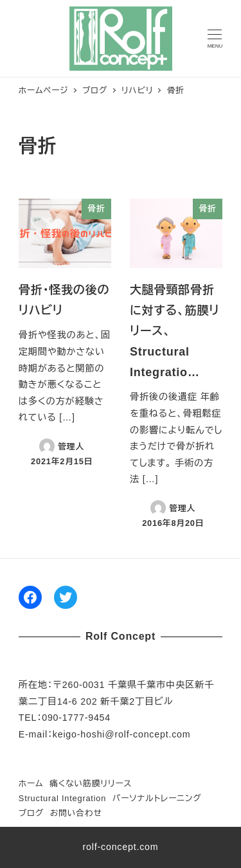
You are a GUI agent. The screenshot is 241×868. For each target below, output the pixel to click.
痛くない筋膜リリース (91, 783)
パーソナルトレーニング (157, 798)
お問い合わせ (76, 813)
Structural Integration (62, 798)
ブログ (31, 813)
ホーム (31, 783)
